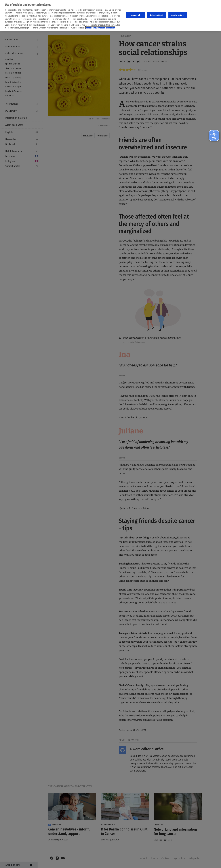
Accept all (136, 15)
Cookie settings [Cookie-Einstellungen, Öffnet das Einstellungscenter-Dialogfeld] (178, 15)
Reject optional (157, 15)
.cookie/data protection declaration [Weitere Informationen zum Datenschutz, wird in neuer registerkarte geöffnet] (100, 28)
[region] (110, 15)
